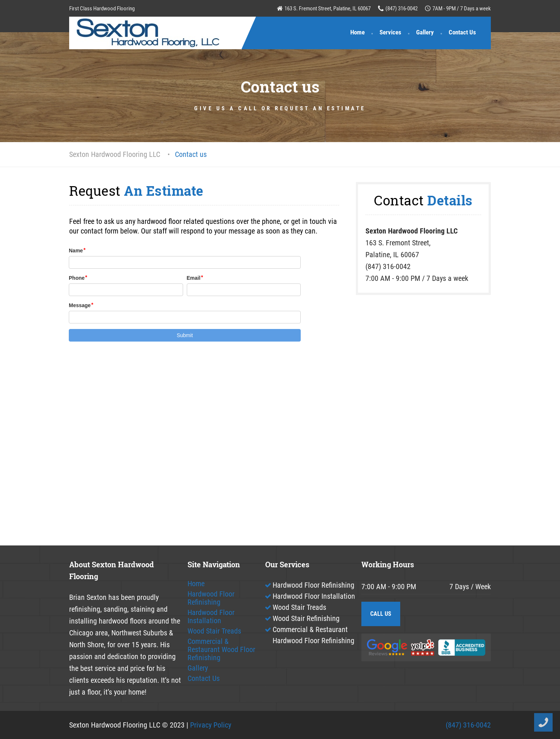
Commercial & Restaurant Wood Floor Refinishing (221, 649)
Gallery (425, 32)
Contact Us (462, 32)
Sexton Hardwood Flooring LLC (115, 154)
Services (390, 32)
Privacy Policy (211, 725)
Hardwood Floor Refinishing (211, 598)
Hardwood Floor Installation (211, 617)
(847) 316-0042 (402, 9)
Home (357, 32)
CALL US (381, 614)
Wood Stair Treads (214, 631)
